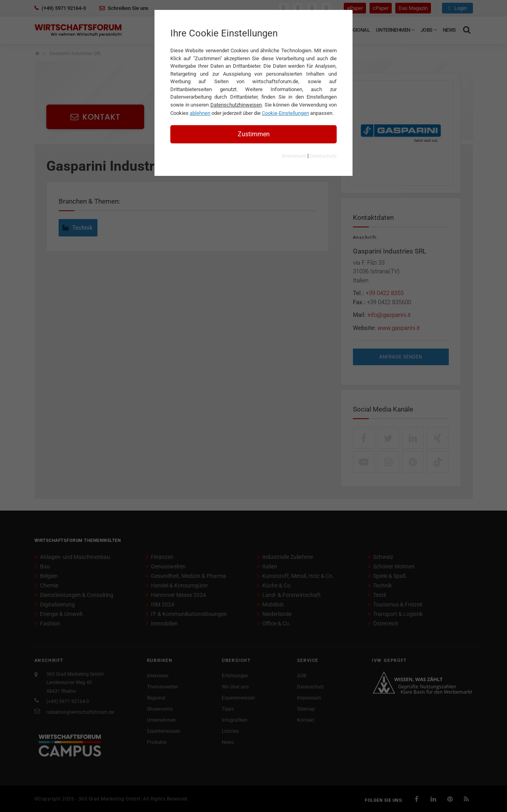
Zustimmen (254, 134)
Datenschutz (323, 156)
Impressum (294, 156)
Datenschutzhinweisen (236, 105)
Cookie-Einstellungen (285, 113)
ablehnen (200, 113)
